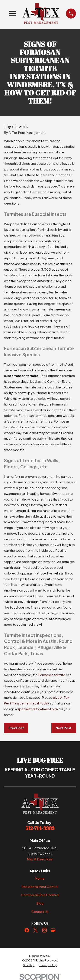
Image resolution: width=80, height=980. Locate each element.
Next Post (64, 728)
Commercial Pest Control (40, 895)
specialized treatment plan (38, 709)
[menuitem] (29, 965)
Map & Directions (40, 859)
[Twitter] (36, 930)
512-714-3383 (40, 828)
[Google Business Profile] (53, 930)
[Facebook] (27, 930)
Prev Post (16, 728)
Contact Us (40, 911)
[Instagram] (44, 930)
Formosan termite (52, 675)
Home (40, 878)
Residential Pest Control (40, 887)
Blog (40, 903)
